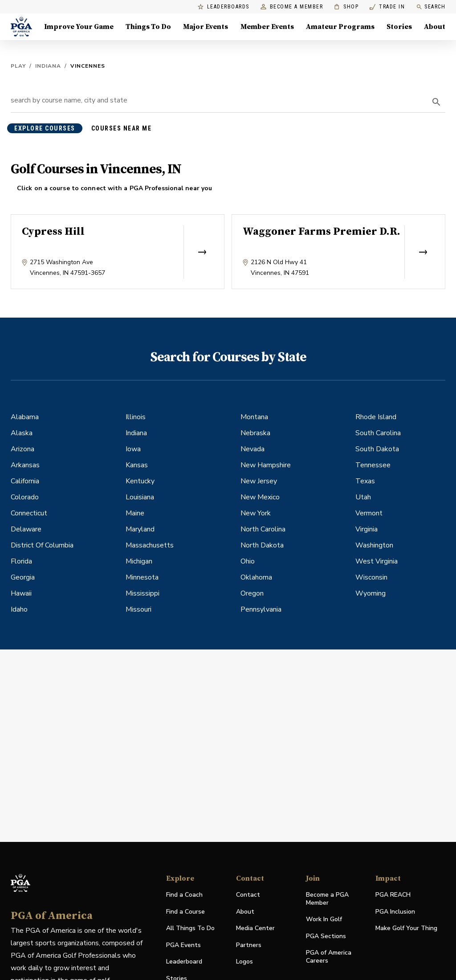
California (25, 481)
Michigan (139, 561)
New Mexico (260, 497)
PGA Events (183, 945)
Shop (346, 7)
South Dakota (377, 449)
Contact (248, 895)
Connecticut (29, 513)
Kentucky (140, 481)
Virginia (366, 529)
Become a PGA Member (327, 899)
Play (18, 66)
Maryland (140, 529)
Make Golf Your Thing (406, 929)
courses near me (122, 128)
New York (256, 513)
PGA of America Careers (329, 957)
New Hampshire (266, 465)
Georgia (23, 577)
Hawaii (21, 593)
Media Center (255, 929)
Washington (374, 545)
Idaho (19, 609)
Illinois (136, 417)
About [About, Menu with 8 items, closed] (435, 27)
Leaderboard (184, 962)
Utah (363, 497)
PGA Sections (326, 936)
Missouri (138, 609)
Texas (365, 481)
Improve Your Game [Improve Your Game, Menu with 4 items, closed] (79, 27)
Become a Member (292, 7)
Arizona (22, 449)
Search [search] (431, 7)
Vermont (369, 513)
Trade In (387, 7)
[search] (436, 102)
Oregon (252, 593)
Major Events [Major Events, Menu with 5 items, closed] (206, 27)
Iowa (133, 449)
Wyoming (370, 593)
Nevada (252, 449)
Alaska (22, 433)
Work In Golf (324, 919)
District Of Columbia (42, 545)
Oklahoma (256, 577)
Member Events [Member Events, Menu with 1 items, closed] (267, 27)
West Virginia (377, 561)
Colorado (25, 497)
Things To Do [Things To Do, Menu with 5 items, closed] (148, 27)
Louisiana (140, 497)
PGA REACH (393, 895)
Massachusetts (150, 545)
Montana (254, 417)
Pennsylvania (261, 609)
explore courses (45, 128)
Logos (244, 962)
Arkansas (25, 465)
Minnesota (142, 577)
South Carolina (378, 433)
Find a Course (185, 912)
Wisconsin (371, 577)
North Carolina (263, 529)
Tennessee (373, 465)
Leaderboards (224, 7)
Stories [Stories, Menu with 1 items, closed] (399, 27)
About (245, 912)
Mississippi (142, 593)
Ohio (248, 561)
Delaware (26, 529)
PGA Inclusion (395, 912)
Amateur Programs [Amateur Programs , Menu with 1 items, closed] (340, 27)
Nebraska (255, 433)
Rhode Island (376, 417)
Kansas (137, 465)
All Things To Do (190, 928)
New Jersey (259, 481)
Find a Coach (184, 895)
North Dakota (262, 545)
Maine (135, 513)
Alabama (25, 417)
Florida (21, 561)
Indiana (48, 66)
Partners (249, 945)
